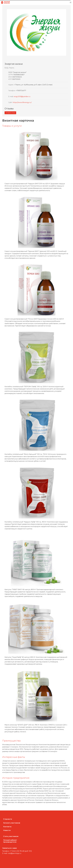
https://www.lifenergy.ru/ (22, 102)
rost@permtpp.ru (14, 853)
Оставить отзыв (10, 113)
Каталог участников (12, 823)
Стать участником (11, 836)
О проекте (8, 819)
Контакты (7, 827)
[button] (71, 2)
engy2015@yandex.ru (22, 97)
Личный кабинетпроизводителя (10, 841)
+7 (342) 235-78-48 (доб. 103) (21, 851)
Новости (7, 830)
